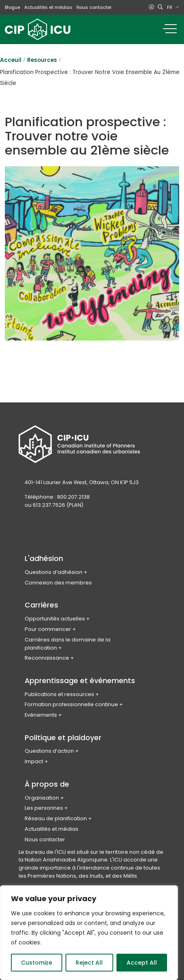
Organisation (42, 798)
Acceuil (11, 60)
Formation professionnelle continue (71, 704)
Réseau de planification (56, 818)
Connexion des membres (58, 583)
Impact (34, 761)
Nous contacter (94, 7)
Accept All (142, 963)
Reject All (89, 963)
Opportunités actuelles (55, 619)
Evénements (41, 715)
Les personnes (44, 808)
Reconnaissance (47, 658)
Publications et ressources (59, 694)
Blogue (13, 7)
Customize (37, 963)
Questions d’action (49, 751)
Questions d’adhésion (54, 572)
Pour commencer (48, 629)
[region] (89, 933)
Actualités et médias (48, 7)
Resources (42, 60)
